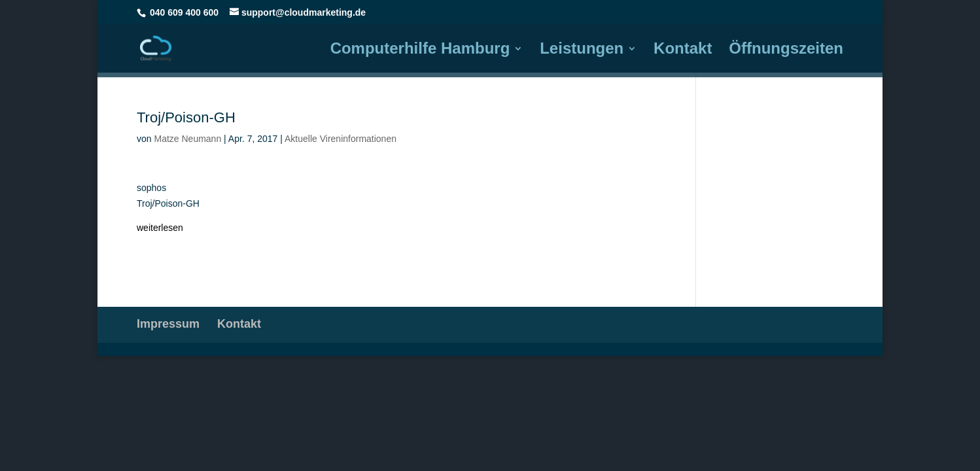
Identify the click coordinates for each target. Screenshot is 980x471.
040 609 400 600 (184, 12)
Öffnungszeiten (786, 50)
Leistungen (582, 50)
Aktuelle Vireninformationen (341, 139)
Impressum (168, 324)
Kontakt (683, 50)
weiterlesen (160, 228)
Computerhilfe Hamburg (420, 50)
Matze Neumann (187, 139)
